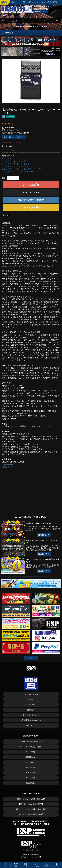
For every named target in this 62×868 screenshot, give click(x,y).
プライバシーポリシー (30, 715)
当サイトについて (30, 694)
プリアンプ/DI (22, 166)
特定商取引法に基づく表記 (30, 720)
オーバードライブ (24, 164)
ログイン (45, 27)
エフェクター (7, 159)
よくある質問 (30, 705)
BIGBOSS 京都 (30, 773)
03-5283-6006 (8, 464)
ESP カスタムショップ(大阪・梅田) (31, 814)
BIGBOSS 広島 (30, 778)
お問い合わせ (8, 467)
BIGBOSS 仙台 (30, 757)
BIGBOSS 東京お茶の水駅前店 (30, 742)
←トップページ (31, 658)
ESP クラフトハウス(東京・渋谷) (31, 804)
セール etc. (36, 865)
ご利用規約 (30, 710)
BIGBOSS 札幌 (30, 752)
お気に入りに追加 (31, 192)
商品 (16, 865)
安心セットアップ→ (41, 12)
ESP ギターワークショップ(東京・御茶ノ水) (31, 809)
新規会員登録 (28, 27)
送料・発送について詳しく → (14, 137)
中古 (26, 865)
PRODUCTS (7, 33)
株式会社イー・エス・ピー (31, 857)
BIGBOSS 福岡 (30, 783)
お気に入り (37, 27)
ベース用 (39, 169)
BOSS (14, 150)
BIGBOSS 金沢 (30, 762)
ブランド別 (21, 161)
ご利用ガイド (18, 27)
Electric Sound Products (31, 854)
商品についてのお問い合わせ (31, 200)
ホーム (5, 865)
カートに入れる (31, 185)
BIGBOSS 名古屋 (30, 767)
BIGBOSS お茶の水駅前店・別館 (30, 747)
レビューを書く (31, 207)
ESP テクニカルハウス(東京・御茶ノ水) (31, 799)
